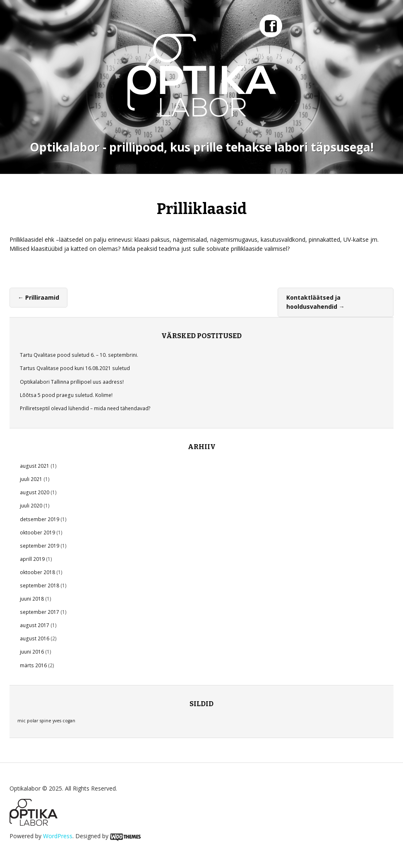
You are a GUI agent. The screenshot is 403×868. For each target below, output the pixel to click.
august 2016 (35, 638)
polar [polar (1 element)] (33, 721)
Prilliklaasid (202, 209)
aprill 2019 (32, 559)
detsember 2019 (40, 519)
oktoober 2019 (37, 533)
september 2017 (40, 612)
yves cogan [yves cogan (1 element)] (64, 721)
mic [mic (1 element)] (22, 721)
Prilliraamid (38, 297)
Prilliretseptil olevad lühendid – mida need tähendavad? (85, 408)
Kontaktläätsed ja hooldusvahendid (315, 302)
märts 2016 (33, 665)
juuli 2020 (31, 506)
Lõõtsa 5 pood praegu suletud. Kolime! (66, 395)
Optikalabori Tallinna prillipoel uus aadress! (72, 382)
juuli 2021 (31, 479)
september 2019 (40, 546)
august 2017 (35, 625)
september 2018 (40, 585)
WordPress (58, 836)
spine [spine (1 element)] (46, 721)
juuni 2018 (32, 599)
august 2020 (35, 492)
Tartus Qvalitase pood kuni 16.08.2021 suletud (75, 368)
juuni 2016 (32, 652)
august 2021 (35, 466)
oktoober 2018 (37, 572)
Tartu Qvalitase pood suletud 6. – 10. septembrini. (79, 355)
